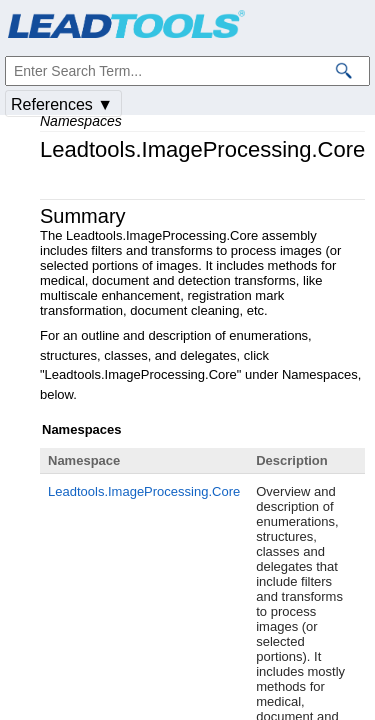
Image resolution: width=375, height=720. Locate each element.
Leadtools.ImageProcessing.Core (144, 491)
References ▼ (62, 104)
